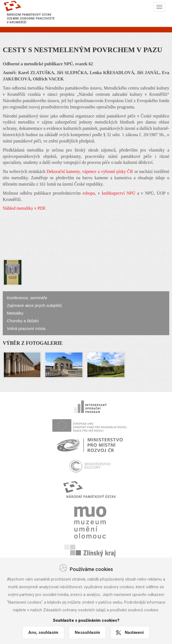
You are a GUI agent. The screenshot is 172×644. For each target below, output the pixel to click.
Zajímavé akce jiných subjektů (34, 305)
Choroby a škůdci (23, 321)
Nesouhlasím (87, 632)
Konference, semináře (27, 298)
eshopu (89, 193)
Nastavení (134, 632)
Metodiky (15, 313)
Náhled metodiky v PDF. (25, 208)
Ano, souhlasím (43, 632)
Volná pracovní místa (26, 328)
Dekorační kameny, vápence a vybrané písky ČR (90, 171)
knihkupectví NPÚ (119, 193)
